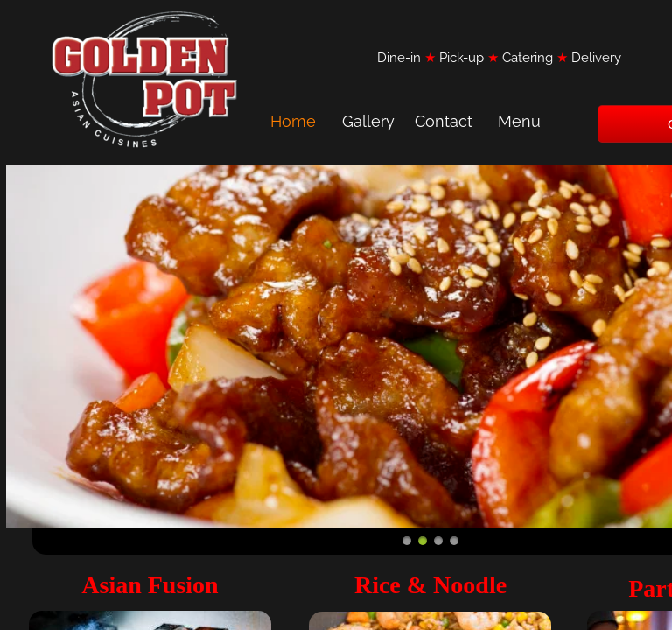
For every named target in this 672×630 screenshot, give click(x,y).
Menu (519, 121)
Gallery (368, 121)
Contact (444, 121)
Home (293, 121)
